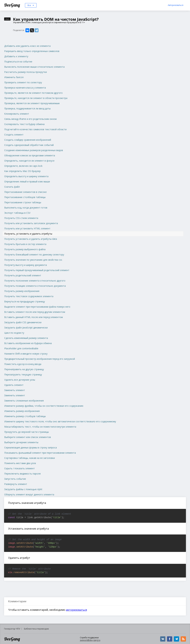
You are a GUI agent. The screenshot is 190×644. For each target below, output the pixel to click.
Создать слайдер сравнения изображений (28, 140)
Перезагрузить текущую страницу (23, 374)
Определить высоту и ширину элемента (26, 176)
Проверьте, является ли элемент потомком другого (33, 93)
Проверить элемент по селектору (23, 82)
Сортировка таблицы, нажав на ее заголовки (30, 458)
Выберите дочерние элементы (21, 442)
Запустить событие (15, 479)
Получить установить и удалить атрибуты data (31, 239)
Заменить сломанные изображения (24, 401)
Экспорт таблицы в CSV (17, 213)
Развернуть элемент (16, 484)
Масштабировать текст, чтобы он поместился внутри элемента (40, 427)
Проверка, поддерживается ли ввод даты (27, 108)
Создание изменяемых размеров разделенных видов (34, 150)
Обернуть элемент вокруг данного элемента (29, 494)
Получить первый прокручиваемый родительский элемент (37, 270)
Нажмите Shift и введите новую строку (26, 354)
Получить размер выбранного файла (25, 249)
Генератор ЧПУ (12, 629)
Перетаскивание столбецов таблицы (25, 197)
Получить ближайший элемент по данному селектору (34, 255)
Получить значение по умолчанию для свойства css (33, 260)
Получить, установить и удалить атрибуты (28, 234)
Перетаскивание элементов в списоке (25, 192)
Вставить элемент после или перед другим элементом (35, 312)
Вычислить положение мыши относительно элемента (34, 67)
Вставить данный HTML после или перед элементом (34, 317)
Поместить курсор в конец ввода (23, 364)
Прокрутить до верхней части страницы (27, 432)
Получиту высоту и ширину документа (26, 265)
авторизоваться (76, 610)
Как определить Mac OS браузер (22, 171)
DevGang (12, 5)
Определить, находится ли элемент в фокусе (29, 161)
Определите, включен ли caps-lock (23, 166)
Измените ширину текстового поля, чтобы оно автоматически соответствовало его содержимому (60, 421)
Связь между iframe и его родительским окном (30, 119)
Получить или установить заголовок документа (31, 223)
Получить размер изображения (22, 291)
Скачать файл (12, 187)
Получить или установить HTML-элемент (27, 228)
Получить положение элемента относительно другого (35, 281)
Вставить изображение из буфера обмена (28, 343)
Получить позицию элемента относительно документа (35, 286)
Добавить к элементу (16, 56)
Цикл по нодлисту (14, 333)
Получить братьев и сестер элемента (25, 244)
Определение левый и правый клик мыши (27, 181)
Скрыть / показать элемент (19, 468)
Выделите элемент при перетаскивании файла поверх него (37, 307)
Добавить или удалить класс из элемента (27, 46)
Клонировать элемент (17, 114)
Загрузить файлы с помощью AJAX (23, 489)
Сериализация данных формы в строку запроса (30, 448)
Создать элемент (14, 135)
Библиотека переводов (36, 629)
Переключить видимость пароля (22, 474)
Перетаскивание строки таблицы (23, 202)
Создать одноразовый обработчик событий (29, 145)
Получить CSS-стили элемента (21, 218)
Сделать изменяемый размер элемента (26, 338)
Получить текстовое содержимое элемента (29, 296)
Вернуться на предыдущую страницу (25, 301)
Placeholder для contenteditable (21, 348)
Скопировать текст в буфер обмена (24, 124)
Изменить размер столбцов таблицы (25, 416)
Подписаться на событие (18, 62)
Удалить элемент (14, 385)
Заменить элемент (15, 390)
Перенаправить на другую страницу (24, 369)
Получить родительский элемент (23, 275)
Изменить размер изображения (22, 411)
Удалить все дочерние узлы (20, 380)
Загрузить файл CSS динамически (23, 322)
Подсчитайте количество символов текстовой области (35, 129)
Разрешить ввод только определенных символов (32, 51)
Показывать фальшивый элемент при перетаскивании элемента (40, 453)
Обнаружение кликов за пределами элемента (30, 155)
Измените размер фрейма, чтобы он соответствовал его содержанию (44, 406)
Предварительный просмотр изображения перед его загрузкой (40, 359)
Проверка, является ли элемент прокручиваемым (32, 103)
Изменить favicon (14, 77)
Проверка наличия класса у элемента (25, 88)
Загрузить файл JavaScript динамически (26, 328)
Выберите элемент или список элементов (28, 437)
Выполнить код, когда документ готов (26, 208)
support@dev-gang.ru (90, 640)
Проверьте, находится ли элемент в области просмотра (36, 98)
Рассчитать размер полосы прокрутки (26, 72)
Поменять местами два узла (20, 463)
